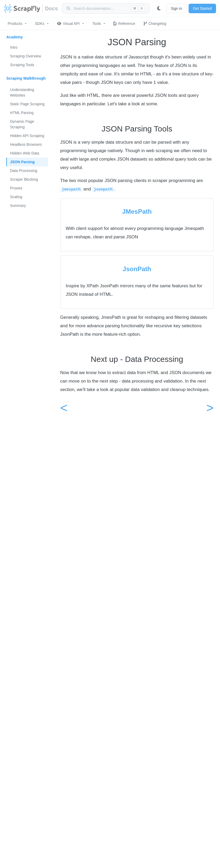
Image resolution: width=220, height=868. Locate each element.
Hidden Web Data (25, 153)
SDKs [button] (40, 24)
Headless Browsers (26, 144)
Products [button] (15, 24)
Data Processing (24, 171)
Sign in (177, 8)
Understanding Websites (22, 92)
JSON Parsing (22, 162)
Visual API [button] (68, 24)
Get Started (202, 8)
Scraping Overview (26, 56)
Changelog (155, 24)
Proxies (16, 188)
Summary (18, 206)
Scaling (16, 197)
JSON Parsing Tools (137, 129)
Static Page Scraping (27, 104)
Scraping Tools (22, 65)
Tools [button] (97, 24)
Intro (14, 47)
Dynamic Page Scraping (22, 124)
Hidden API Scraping (27, 136)
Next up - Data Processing (137, 359)
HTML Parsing (22, 113)
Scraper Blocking (24, 179)
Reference (124, 24)
